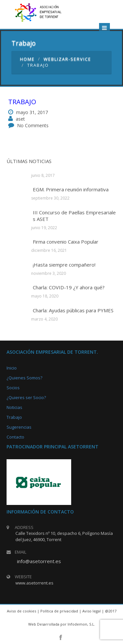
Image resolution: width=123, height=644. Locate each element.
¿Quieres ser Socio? (26, 397)
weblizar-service (67, 59)
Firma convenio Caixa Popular (66, 242)
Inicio (12, 368)
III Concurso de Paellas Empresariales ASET (74, 216)
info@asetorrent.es (39, 561)
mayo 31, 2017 (32, 112)
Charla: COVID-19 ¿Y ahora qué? (69, 287)
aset (20, 119)
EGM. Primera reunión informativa (71, 189)
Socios (13, 388)
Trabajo (22, 102)
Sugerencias (19, 427)
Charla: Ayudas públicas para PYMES (73, 310)
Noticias (14, 407)
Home (27, 59)
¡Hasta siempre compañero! (64, 265)
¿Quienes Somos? (24, 378)
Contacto (15, 437)
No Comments (33, 125)
